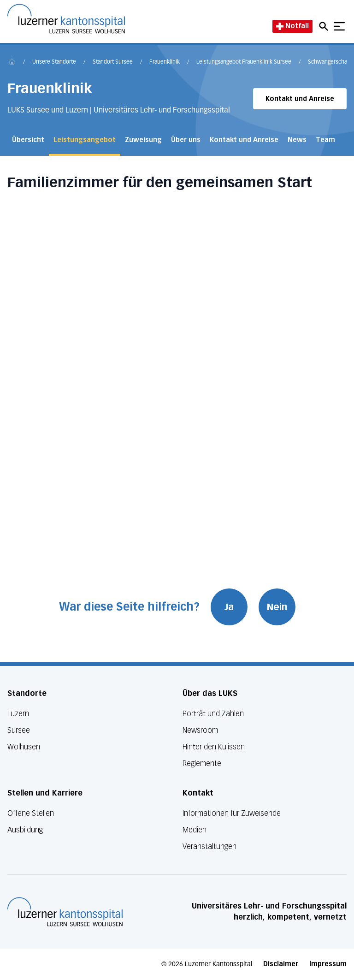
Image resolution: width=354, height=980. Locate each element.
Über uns (186, 140)
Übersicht (28, 140)
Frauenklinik (165, 62)
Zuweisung (143, 140)
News (297, 140)
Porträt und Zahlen (213, 714)
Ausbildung (25, 830)
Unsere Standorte (54, 62)
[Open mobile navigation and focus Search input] (325, 26)
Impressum (328, 964)
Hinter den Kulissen (214, 747)
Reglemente (202, 763)
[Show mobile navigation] (339, 26)
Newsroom (200, 730)
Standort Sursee (113, 62)
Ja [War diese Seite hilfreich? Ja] (229, 607)
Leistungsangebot (85, 140)
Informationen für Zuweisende (232, 813)
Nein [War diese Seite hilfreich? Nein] (277, 607)
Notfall (292, 26)
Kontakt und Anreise (300, 99)
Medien (195, 830)
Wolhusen (24, 747)
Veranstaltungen (209, 846)
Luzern (18, 714)
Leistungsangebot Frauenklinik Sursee (244, 62)
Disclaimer (281, 964)
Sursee (19, 730)
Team (325, 140)
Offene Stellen (31, 813)
